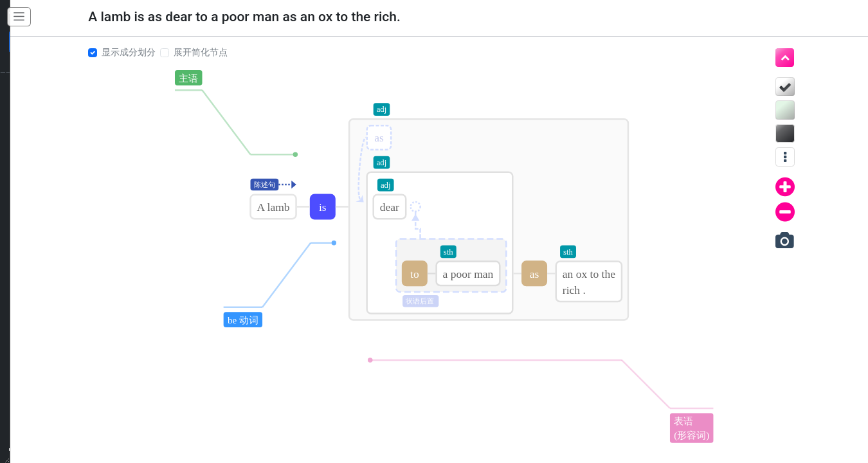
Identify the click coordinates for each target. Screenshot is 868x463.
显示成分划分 (124, 52)
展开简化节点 (196, 52)
